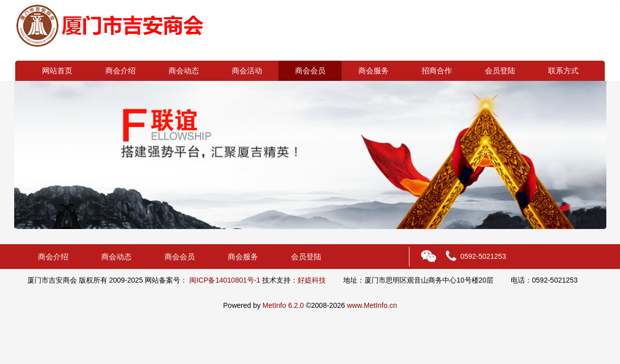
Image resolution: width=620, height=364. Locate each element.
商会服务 (374, 71)
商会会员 (310, 71)
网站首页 (57, 71)
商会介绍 (120, 71)
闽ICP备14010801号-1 (225, 280)
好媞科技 (312, 280)
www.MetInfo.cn (372, 305)
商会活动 (247, 71)
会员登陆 (500, 71)
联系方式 (563, 71)
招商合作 (437, 71)
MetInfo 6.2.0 (283, 305)
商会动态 (184, 71)
